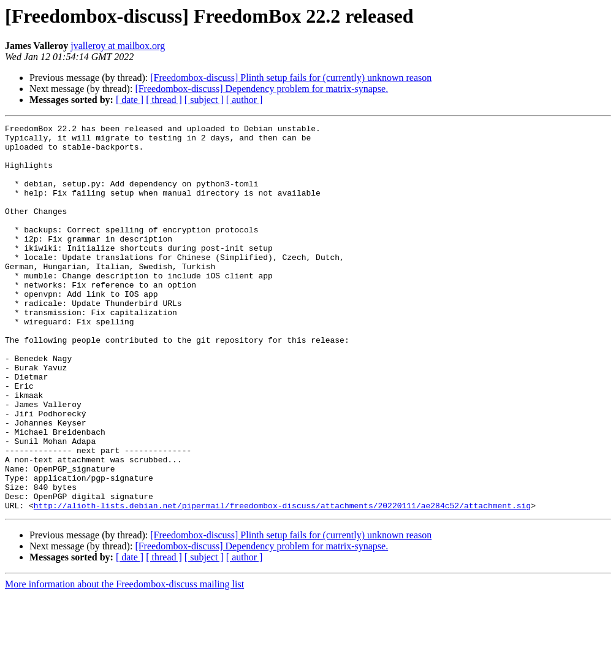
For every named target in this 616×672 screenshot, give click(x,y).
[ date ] (130, 100)
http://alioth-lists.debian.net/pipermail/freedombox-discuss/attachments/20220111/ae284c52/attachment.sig (282, 582)
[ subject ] (204, 100)
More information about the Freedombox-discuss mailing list (124, 661)
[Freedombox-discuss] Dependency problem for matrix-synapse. (261, 89)
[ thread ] (164, 100)
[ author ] (245, 100)
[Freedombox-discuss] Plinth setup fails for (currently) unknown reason (291, 78)
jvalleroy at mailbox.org (118, 46)
